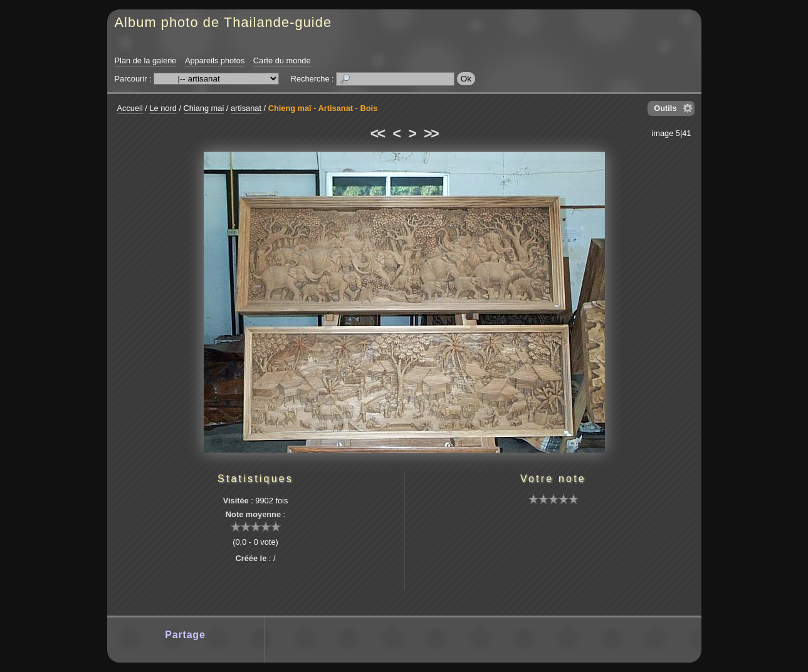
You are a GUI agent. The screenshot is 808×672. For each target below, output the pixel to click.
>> (431, 134)
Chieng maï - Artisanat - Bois (323, 108)
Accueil (130, 108)
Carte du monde (282, 60)
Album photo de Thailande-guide (223, 22)
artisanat (246, 108)
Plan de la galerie (146, 60)
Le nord (163, 108)
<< (377, 134)
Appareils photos (215, 60)
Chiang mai (204, 108)
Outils (665, 108)
